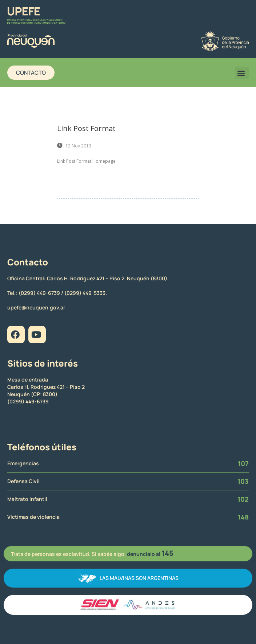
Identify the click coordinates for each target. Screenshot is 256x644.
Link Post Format (86, 128)
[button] (242, 73)
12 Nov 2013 (78, 146)
